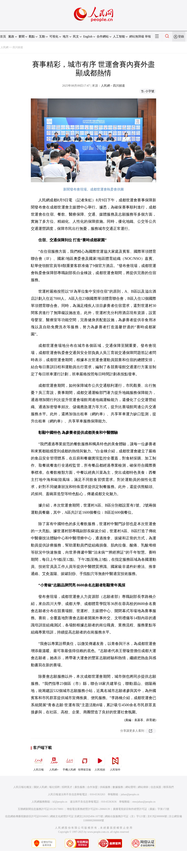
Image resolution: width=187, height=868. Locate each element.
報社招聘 (54, 787)
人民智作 (115, 763)
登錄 (181, 36)
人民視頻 (100, 763)
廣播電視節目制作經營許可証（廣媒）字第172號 (141, 809)
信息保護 (156, 787)
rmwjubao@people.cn (144, 802)
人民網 (4, 47)
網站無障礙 (137, 36)
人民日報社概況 (22, 787)
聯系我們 (168, 787)
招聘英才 (67, 787)
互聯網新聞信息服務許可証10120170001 (41, 809)
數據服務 (118, 787)
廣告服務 (80, 787)
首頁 (3, 36)
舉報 (148, 36)
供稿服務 (105, 787)
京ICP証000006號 (157, 816)
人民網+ (54, 763)
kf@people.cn (60, 802)
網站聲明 (131, 787)
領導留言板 (85, 763)
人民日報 (39, 763)
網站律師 (143, 787)
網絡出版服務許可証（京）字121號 (125, 816)
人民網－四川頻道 (113, 86)
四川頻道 (18, 47)
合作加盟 (92, 787)
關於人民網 (40, 787)
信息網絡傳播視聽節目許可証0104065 (27, 816)
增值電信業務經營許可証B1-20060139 (88, 809)
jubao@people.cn (130, 794)
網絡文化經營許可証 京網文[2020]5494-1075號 (77, 816)
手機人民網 (69, 763)
